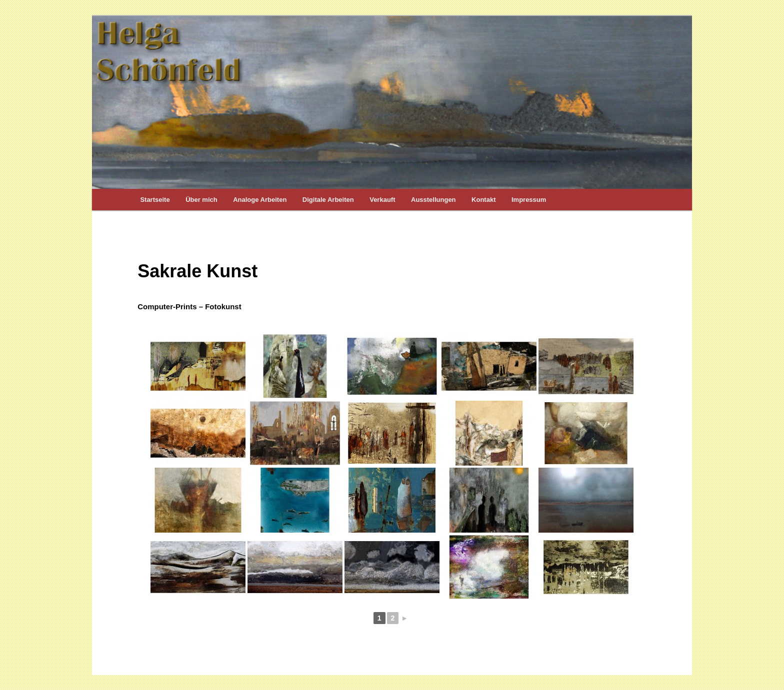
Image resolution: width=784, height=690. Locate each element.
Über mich (201, 200)
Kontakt (483, 200)
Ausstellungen (433, 200)
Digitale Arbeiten (328, 200)
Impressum (529, 200)
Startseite (155, 200)
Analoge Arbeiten (260, 200)
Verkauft (382, 200)
